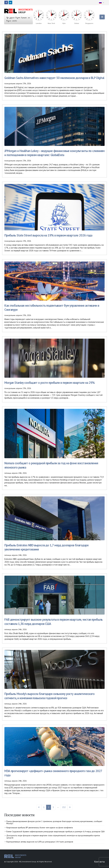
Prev (39, 807)
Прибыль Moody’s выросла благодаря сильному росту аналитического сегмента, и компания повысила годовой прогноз (49, 696)
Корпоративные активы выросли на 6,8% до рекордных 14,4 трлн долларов (40, 842)
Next (70, 807)
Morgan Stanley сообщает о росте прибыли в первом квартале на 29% (50, 383)
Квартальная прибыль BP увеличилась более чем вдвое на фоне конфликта (40, 828)
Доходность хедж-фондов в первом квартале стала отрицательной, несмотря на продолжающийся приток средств (53, 837)
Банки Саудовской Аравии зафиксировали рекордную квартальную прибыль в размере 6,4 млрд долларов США (55, 831)
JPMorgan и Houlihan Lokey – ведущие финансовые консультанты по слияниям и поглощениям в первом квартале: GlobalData (54, 153)
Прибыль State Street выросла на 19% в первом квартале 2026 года (48, 235)
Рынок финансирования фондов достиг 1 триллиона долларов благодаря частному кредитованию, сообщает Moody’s (54, 822)
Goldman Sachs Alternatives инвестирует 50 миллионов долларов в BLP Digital (54, 78)
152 (64, 807)
